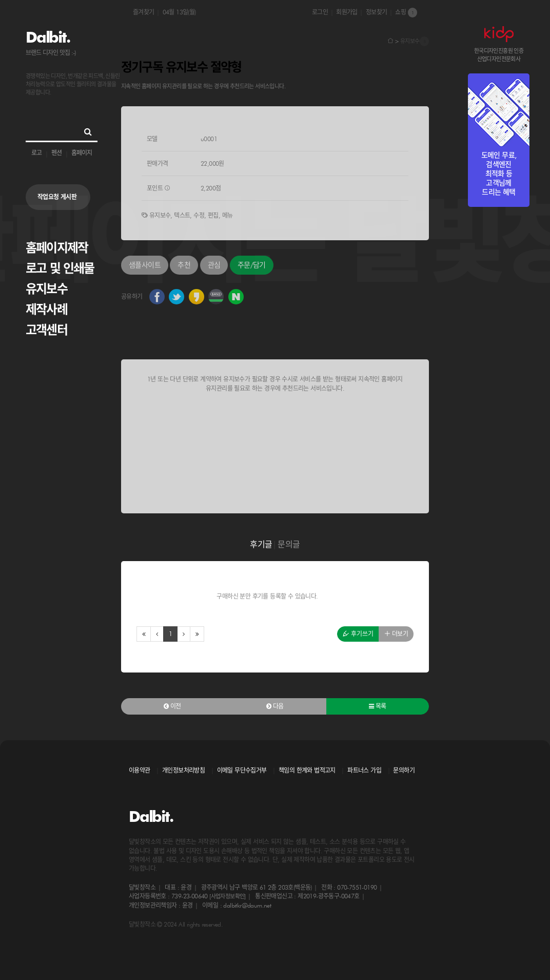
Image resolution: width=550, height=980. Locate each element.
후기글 (261, 544)
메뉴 (228, 215)
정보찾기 (377, 12)
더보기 (396, 634)
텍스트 (182, 215)
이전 (172, 706)
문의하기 (404, 770)
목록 (378, 706)
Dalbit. (47, 37)
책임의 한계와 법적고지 (307, 770)
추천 (184, 265)
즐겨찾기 (144, 12)
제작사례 (46, 309)
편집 (213, 215)
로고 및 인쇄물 (60, 268)
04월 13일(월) (179, 12)
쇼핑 (406, 13)
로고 (36, 153)
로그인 (320, 12)
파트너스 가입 (364, 770)
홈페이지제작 (57, 248)
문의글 (289, 544)
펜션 (56, 153)
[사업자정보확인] (228, 896)
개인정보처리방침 (183, 770)
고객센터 (46, 330)
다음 (275, 706)
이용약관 (140, 770)
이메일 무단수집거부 (242, 770)
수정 (199, 215)
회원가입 (347, 12)
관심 (214, 265)
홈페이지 (82, 153)
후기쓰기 (358, 634)
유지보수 (46, 289)
